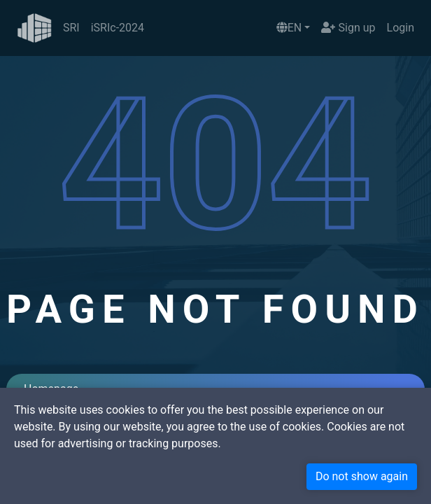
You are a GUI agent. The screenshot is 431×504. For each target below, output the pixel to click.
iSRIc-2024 (118, 28)
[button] (294, 28)
